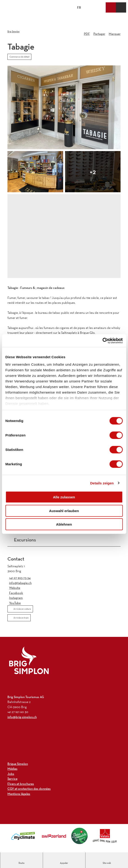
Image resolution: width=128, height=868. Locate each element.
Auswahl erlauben (64, 511)
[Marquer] (115, 32)
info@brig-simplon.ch (22, 717)
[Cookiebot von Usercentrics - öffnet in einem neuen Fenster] (102, 341)
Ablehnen (64, 524)
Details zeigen (102, 483)
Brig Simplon (13, 32)
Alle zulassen (64, 497)
